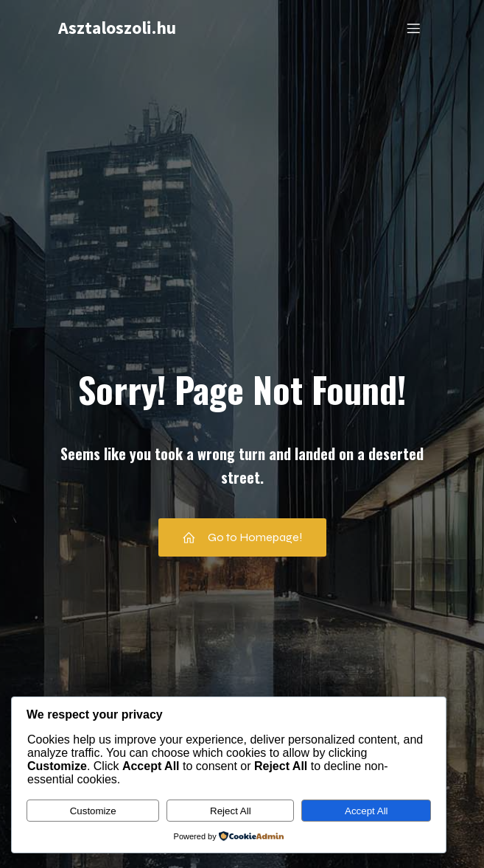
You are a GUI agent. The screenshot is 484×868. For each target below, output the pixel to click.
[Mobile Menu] (414, 28)
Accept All (366, 811)
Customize (93, 811)
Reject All (231, 811)
